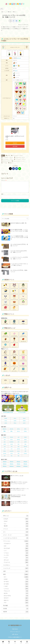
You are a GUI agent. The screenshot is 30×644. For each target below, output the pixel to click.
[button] (27, 220)
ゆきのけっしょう (5, 346)
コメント (4, 180)
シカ (5, 448)
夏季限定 (14, 323)
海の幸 (23, 382)
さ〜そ (24, 419)
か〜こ (15, 419)
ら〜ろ (24, 424)
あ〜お (6, 419)
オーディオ (19, 58)
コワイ (16, 71)
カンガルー (12, 443)
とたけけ (5, 298)
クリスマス (5, 370)
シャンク (5, 292)
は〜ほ (24, 422)
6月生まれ (12, 465)
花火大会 (5, 365)
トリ (12, 450)
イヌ (18, 438)
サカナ (14, 382)
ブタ (25, 452)
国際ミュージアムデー (14, 359)
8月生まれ (25, 465)
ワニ (18, 457)
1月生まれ (5, 463)
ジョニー (14, 292)
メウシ (12, 454)
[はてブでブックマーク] (17, 21)
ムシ (5, 382)
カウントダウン (14, 370)
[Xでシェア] (10, 21)
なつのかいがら (23, 335)
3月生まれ (18, 463)
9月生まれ (5, 467)
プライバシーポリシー (15, 633)
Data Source (15, 630)
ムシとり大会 (14, 354)
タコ (18, 448)
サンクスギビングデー (23, 365)
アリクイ (12, 438)
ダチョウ (25, 448)
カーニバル (23, 370)
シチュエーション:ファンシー (18, 161)
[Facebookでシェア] (13, 21)
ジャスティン (23, 287)
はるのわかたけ (5, 335)
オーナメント (14, 346)
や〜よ (15, 424)
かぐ (3, 156)
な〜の (15, 422)
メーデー (5, 359)
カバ (5, 443)
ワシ (12, 457)
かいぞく (5, 287)
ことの (14, 287)
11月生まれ (18, 467)
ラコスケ (14, 303)
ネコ (25, 450)
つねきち (23, 292)
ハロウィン (14, 365)
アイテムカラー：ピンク (20, 157)
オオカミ (18, 441)
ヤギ (18, 454)
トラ (5, 450)
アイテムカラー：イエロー (17, 156)
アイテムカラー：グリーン (7, 157)
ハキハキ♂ (12, 430)
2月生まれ (12, 463)
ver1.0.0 (8, 156)
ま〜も (6, 424)
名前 (2, 195)
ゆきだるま (5, 303)
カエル (25, 441)
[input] (15, 220)
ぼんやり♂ (5, 430)
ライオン (25, 454)
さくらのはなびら (14, 335)
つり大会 (5, 354)
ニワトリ (18, 450)
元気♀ (12, 432)
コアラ (25, 443)
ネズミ (5, 452)
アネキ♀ (25, 432)
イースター (23, 354)
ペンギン (5, 454)
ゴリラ (12, 445)
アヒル (5, 438)
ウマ (5, 441)
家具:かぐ (11, 163)
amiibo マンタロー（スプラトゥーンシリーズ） (15, 137)
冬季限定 (23, 323)
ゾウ (12, 448)
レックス (5, 309)
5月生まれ (5, 465)
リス (5, 457)
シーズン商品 (5, 323)
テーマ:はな (4, 163)
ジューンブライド (23, 359)
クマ (18, 443)
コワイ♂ (18, 430)
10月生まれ (12, 467)
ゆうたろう (23, 298)
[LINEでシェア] (20, 21)
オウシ (12, 441)
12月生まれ (25, 467)
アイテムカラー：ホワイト (20, 159)
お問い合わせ (15, 636)
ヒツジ (18, 452)
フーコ (14, 298)
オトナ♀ (18, 432)
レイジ (23, 303)
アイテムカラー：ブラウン (7, 159)
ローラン (14, 309)
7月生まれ (18, 465)
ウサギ (25, 438)
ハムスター (12, 452)
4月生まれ (25, 463)
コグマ (5, 445)
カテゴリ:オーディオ (6, 161)
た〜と (6, 422)
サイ (18, 445)
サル (25, 445)
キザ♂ (25, 430)
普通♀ (5, 432)
